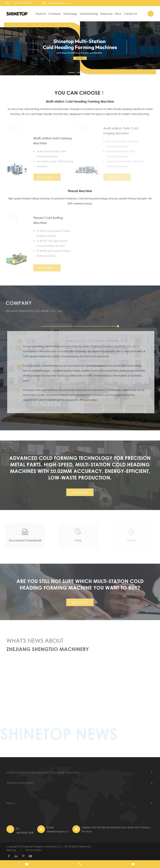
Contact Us (130, 14)
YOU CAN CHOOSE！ (80, 93)
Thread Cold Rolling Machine (46, 220)
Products (41, 14)
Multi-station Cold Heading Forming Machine (80, 101)
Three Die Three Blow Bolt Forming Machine (49, 154)
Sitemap (11, 850)
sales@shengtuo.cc (60, 3)
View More (45, 177)
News (118, 14)
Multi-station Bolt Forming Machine (51, 141)
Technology (70, 14)
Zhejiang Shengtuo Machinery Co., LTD (45, 846)
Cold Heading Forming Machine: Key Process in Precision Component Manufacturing (78, 675)
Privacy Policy (34, 850)
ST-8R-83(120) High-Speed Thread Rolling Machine (50, 243)
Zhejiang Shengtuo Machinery (48, 650)
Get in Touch (80, 604)
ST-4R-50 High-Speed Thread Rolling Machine (52, 233)
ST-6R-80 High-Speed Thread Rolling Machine (52, 253)
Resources (106, 14)
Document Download (23, 540)
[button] (72, 73)
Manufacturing (89, 14)
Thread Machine (80, 191)
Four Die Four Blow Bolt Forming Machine (53, 164)
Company (55, 14)
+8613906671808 (22, 3)
